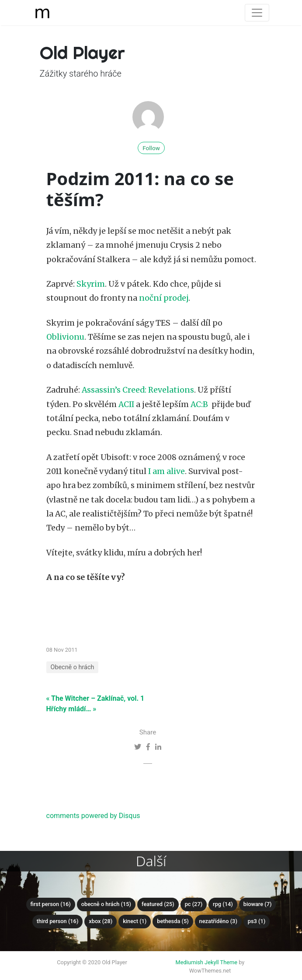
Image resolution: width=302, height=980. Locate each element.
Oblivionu (65, 337)
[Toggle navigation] (257, 13)
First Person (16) (51, 904)
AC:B (199, 404)
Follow (151, 148)
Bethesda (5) (173, 921)
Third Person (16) (58, 921)
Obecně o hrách (73, 667)
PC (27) (194, 904)
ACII (126, 404)
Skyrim (91, 284)
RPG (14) (223, 904)
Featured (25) (158, 904)
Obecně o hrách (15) (106, 904)
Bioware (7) (258, 904)
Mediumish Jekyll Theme (207, 962)
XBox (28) (101, 921)
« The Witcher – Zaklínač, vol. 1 (95, 698)
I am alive (167, 471)
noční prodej (164, 298)
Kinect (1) (135, 921)
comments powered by (93, 816)
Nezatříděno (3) (218, 921)
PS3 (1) (257, 921)
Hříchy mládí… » (71, 709)
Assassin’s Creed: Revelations (138, 390)
